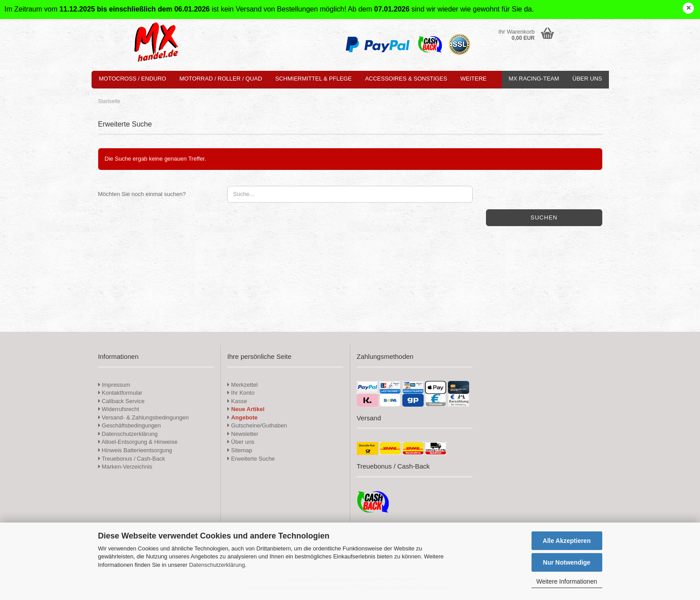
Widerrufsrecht (119, 409)
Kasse (237, 401)
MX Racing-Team (534, 79)
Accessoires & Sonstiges (406, 79)
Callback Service (121, 401)
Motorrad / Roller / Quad (221, 79)
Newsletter (243, 434)
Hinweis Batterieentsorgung (135, 450)
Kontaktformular (120, 393)
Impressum (116, 385)
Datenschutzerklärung (217, 565)
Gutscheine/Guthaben (257, 425)
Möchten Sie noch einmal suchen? (142, 194)
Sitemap (240, 450)
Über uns (587, 79)
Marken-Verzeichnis (125, 467)
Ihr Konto (241, 393)
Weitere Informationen (567, 581)
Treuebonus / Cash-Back (132, 459)
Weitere (473, 79)
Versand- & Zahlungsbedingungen (143, 417)
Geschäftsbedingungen (130, 425)
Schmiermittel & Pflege (314, 79)
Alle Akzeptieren (566, 541)
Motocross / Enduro (133, 79)
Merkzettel (243, 385)
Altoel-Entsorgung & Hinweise (138, 442)
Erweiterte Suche (251, 459)
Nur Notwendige (567, 562)
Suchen (544, 217)
